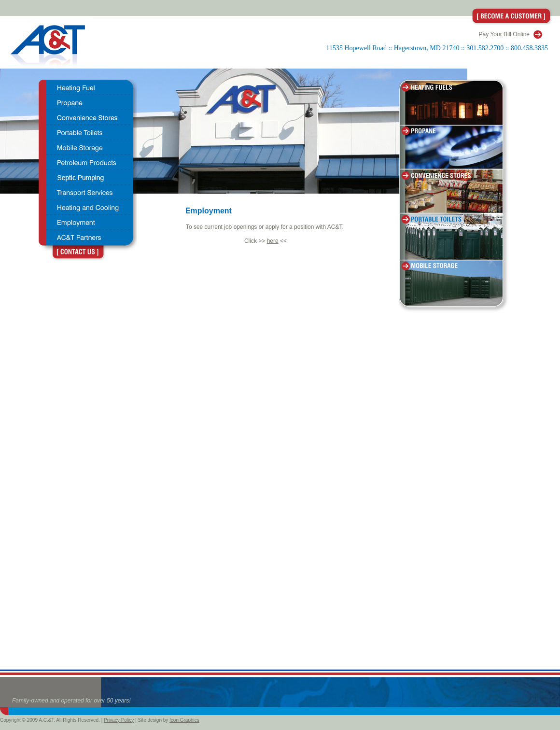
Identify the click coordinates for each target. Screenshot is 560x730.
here (273, 241)
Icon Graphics (184, 720)
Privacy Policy (119, 720)
